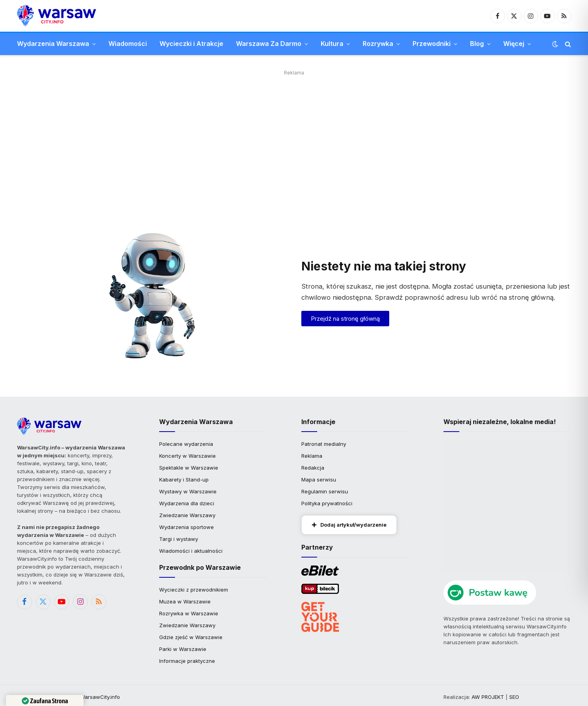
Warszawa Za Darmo (269, 44)
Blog (477, 44)
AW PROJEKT (488, 697)
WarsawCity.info (100, 697)
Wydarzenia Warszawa (53, 44)
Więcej (514, 44)
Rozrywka (378, 44)
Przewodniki (432, 44)
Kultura (332, 44)
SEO (514, 697)
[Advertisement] (294, 133)
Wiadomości (128, 44)
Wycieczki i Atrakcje (191, 44)
